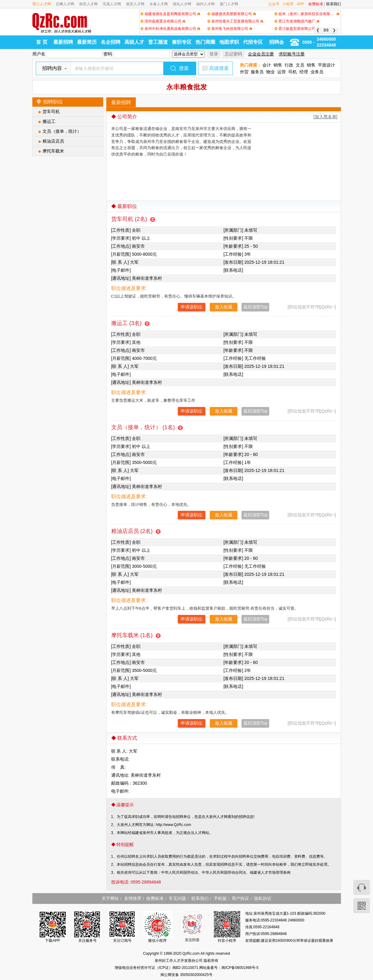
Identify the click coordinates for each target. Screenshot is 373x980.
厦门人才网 (229, 4)
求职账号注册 (292, 54)
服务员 (257, 72)
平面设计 (326, 65)
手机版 (220, 898)
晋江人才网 (42, 4)
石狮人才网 (65, 4)
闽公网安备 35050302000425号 (186, 975)
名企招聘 (111, 42)
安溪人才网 (112, 4)
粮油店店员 (53, 141)
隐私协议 (263, 898)
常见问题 (177, 898)
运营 (282, 72)
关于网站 (110, 898)
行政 (289, 65)
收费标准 (316, 4)
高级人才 (134, 42)
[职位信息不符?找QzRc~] (312, 307)
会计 (267, 65)
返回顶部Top (255, 307)
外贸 (244, 72)
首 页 (42, 42)
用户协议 (240, 898)
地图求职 (229, 42)
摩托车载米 (53, 151)
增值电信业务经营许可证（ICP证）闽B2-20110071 (157, 968)
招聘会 (277, 42)
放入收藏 (224, 307)
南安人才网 (88, 4)
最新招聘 (63, 42)
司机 (293, 72)
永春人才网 (159, 4)
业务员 (317, 72)
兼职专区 (182, 42)
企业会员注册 (261, 54)
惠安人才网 (135, 4)
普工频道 (158, 42)
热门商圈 (205, 42)
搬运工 (49, 121)
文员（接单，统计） (62, 131)
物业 (270, 72)
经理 (304, 72)
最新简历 (87, 42)
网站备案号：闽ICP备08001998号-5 (229, 968)
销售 (278, 65)
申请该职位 (192, 307)
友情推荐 (133, 898)
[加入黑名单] (326, 117)
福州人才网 (205, 4)
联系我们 (334, 4)
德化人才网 (182, 4)
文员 (300, 65)
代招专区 (253, 42)
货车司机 (51, 112)
